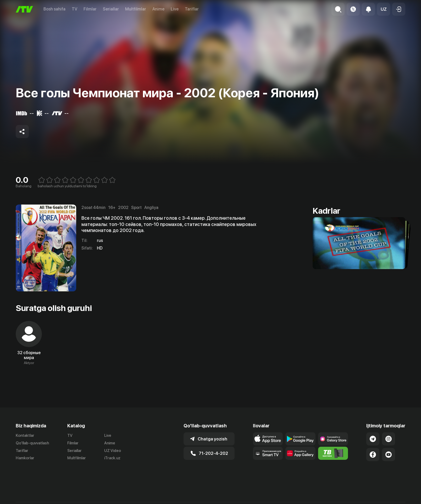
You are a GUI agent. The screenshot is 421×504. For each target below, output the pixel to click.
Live (175, 9)
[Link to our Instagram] (389, 439)
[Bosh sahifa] (24, 9)
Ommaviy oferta (355, 499)
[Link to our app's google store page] (300, 439)
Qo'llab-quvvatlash (32, 443)
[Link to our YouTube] (389, 455)
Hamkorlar (25, 458)
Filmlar (90, 9)
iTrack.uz (112, 458)
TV (74, 9)
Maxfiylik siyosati (390, 499)
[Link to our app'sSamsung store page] (333, 439)
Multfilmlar (136, 9)
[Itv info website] (333, 453)
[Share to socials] (22, 132)
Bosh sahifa (54, 9)
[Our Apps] (268, 453)
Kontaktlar (25, 435)
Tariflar (192, 9)
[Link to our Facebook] (373, 455)
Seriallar (111, 9)
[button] (384, 9)
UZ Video (113, 451)
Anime (158, 9)
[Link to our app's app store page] (268, 439)
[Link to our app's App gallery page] (300, 453)
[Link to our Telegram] (373, 439)
